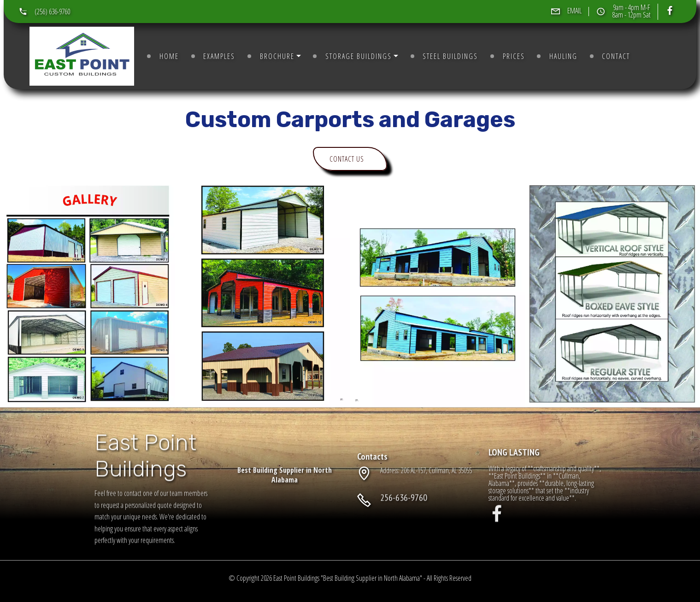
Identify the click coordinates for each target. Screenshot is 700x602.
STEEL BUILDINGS (450, 56)
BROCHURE (277, 56)
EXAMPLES (219, 56)
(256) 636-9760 (52, 12)
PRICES (514, 56)
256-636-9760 (404, 505)
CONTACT (616, 56)
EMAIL (574, 11)
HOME (169, 56)
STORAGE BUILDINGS (359, 56)
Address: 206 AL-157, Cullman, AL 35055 (426, 474)
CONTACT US (344, 159)
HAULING (563, 56)
